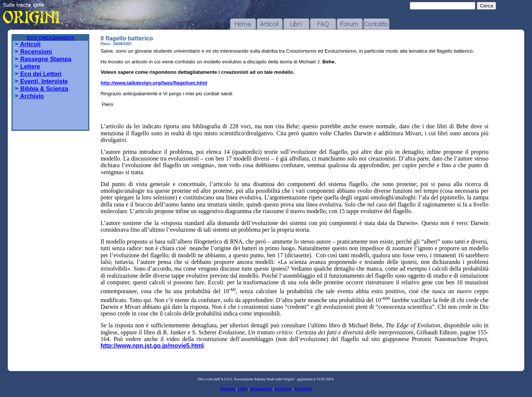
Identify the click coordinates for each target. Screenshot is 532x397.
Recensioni (32, 52)
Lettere (26, 67)
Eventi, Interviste (40, 81)
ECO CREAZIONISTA (50, 38)
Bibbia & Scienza (40, 89)
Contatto (228, 389)
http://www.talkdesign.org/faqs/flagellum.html (154, 83)
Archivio (28, 96)
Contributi (303, 389)
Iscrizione (283, 389)
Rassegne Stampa (42, 59)
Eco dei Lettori (37, 74)
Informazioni (261, 389)
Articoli (27, 44)
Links (243, 389)
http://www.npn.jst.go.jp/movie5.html (152, 346)
